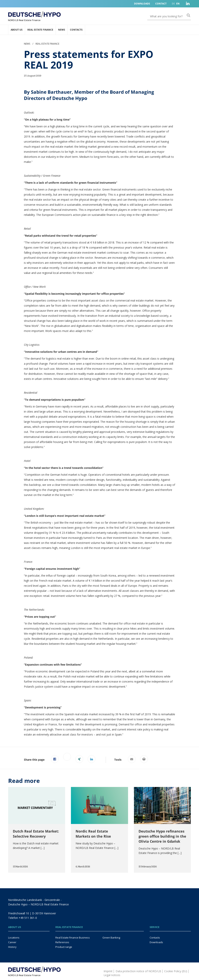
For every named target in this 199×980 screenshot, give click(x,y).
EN (178, 4)
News (62, 30)
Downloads (142, 4)
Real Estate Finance (40, 30)
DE (173, 4)
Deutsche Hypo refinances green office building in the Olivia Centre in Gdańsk (162, 836)
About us (17, 30)
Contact (161, 4)
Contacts (76, 30)
